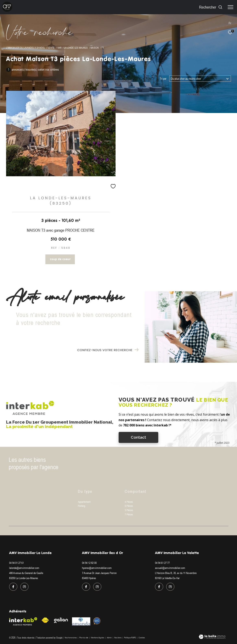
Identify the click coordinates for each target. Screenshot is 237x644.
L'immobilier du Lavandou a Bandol (26, 48)
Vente (51, 48)
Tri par (163, 79)
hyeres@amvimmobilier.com (97, 568)
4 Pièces (129, 502)
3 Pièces (129, 510)
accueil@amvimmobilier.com (170, 568)
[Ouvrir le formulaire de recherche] (211, 7)
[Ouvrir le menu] (230, 7)
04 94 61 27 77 (162, 563)
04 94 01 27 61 (16, 563)
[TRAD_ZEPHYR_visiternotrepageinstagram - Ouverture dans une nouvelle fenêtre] (24, 587)
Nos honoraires (71, 638)
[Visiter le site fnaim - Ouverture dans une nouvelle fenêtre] (45, 620)
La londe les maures (76, 48)
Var (59, 48)
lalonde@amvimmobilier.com (24, 568)
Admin (109, 638)
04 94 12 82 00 (89, 563)
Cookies (142, 638)
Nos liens (118, 638)
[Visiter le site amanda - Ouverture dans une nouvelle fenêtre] (81, 621)
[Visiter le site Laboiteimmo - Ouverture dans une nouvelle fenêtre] (212, 637)
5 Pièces (129, 506)
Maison (95, 48)
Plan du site (84, 638)
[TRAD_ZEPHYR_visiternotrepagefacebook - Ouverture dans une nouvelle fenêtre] (13, 587)
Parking (82, 506)
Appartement (84, 502)
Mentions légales (98, 638)
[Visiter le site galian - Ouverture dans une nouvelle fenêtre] (61, 620)
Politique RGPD (130, 638)
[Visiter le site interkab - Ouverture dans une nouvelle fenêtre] (23, 621)
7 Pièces (129, 514)
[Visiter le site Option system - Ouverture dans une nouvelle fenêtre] (97, 621)
